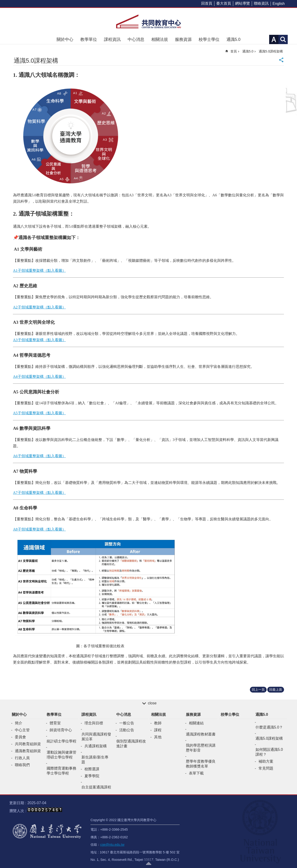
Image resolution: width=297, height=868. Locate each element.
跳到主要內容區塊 (2, 2)
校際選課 (92, 769)
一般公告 (127, 723)
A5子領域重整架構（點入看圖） (39, 413)
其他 (158, 737)
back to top (148, 863)
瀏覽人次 (17, 811)
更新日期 (17, 803)
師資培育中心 (61, 730)
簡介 (19, 723)
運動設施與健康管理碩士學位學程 (61, 755)
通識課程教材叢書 (201, 734)
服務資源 (183, 39)
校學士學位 (209, 39)
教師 (158, 723)
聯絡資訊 (261, 3)
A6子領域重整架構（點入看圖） (39, 456)
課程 (158, 730)
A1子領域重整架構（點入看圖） (39, 270)
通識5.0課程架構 (271, 51)
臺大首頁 (224, 3)
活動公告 (127, 730)
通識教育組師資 (28, 751)
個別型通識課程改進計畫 (131, 744)
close (152, 703)
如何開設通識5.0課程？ (269, 752)
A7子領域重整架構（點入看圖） (39, 493)
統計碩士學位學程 (61, 741)
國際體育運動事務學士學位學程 (61, 771)
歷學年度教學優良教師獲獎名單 (201, 764)
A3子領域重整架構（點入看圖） (39, 340)
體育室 (55, 723)
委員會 (20, 737)
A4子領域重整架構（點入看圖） (39, 377)
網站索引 (283, 39)
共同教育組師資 (28, 744)
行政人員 (22, 758)
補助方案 (266, 761)
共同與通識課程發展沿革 (96, 737)
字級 (274, 39)
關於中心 (65, 39)
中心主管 (22, 730)
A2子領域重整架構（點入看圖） (39, 307)
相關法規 (160, 39)
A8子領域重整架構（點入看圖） (39, 529)
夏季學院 (92, 776)
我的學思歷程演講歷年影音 (201, 748)
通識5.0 (233, 39)
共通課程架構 (96, 746)
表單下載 (196, 773)
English (279, 4)
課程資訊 (112, 39)
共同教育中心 (148, 21)
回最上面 (276, 690)
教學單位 (89, 39)
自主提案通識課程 (96, 787)
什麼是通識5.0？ (269, 727)
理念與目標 (94, 723)
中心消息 (136, 39)
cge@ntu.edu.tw (112, 845)
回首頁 (207, 3)
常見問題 (266, 768)
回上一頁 (258, 690)
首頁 (234, 51)
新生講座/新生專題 (95, 760)
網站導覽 (242, 3)
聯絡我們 (22, 765)
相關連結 (196, 723)
